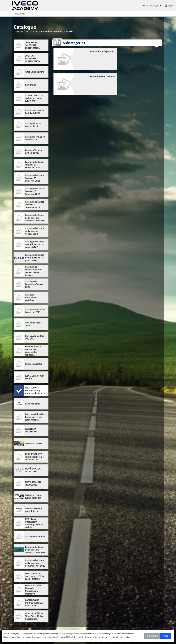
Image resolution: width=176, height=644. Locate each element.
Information (152, 636)
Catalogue (18, 31)
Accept (165, 636)
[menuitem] (152, 6)
